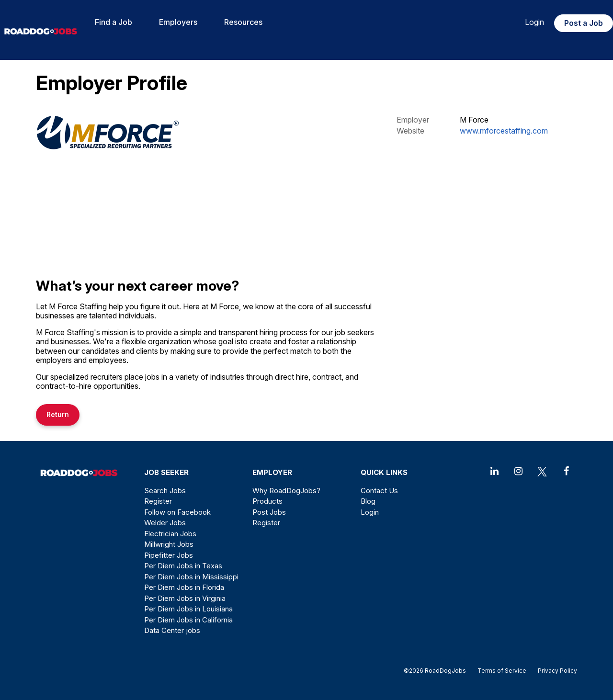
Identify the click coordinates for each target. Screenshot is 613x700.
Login (534, 22)
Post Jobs (269, 512)
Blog (368, 501)
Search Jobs (165, 491)
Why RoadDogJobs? (286, 491)
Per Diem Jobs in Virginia (185, 598)
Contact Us (379, 491)
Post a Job (584, 23)
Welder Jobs (165, 523)
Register (158, 501)
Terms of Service (502, 671)
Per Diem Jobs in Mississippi (191, 577)
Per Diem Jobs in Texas (183, 566)
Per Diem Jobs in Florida (184, 587)
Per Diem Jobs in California (188, 620)
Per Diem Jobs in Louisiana (188, 609)
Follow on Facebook (177, 512)
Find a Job (114, 22)
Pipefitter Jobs (169, 555)
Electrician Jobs (170, 534)
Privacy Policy (555, 671)
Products (267, 501)
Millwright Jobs (169, 544)
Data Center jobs (172, 630)
